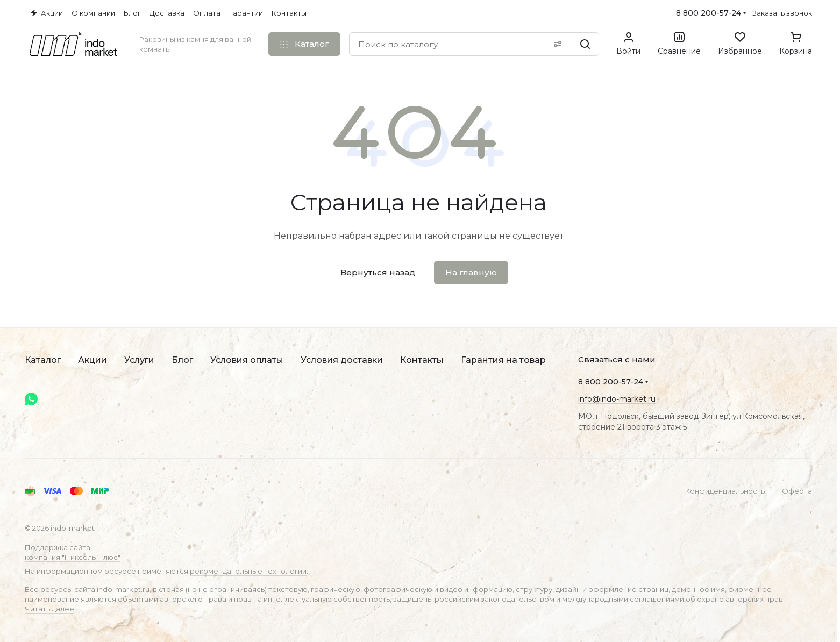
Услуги (139, 360)
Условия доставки (342, 360)
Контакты (422, 360)
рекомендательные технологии (248, 571)
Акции (92, 360)
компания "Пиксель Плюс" (73, 557)
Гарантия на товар (503, 360)
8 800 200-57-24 (709, 13)
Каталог (43, 360)
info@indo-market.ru (617, 399)
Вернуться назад (378, 272)
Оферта (797, 491)
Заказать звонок (782, 13)
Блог (182, 360)
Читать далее (49, 609)
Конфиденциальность (725, 491)
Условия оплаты (247, 360)
